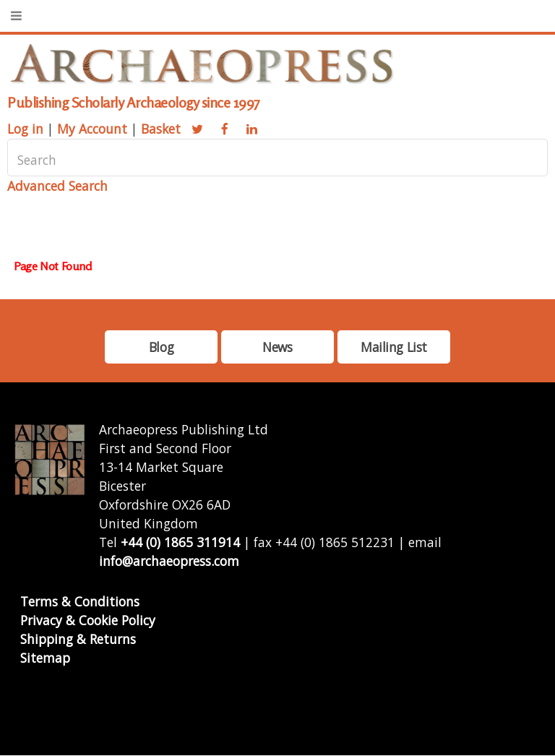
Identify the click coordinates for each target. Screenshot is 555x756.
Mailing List (394, 347)
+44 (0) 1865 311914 (180, 542)
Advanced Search (57, 186)
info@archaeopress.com (169, 561)
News (277, 347)
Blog (161, 347)
